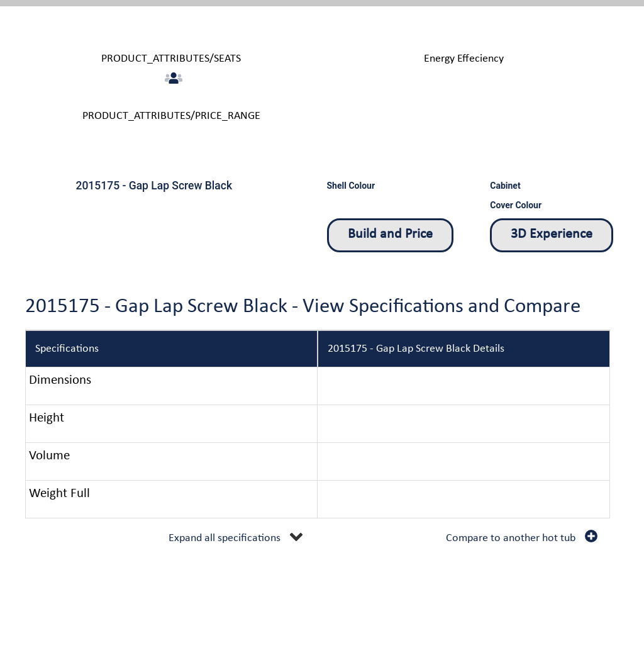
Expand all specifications (225, 538)
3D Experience (552, 234)
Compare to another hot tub (511, 538)
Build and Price (390, 234)
